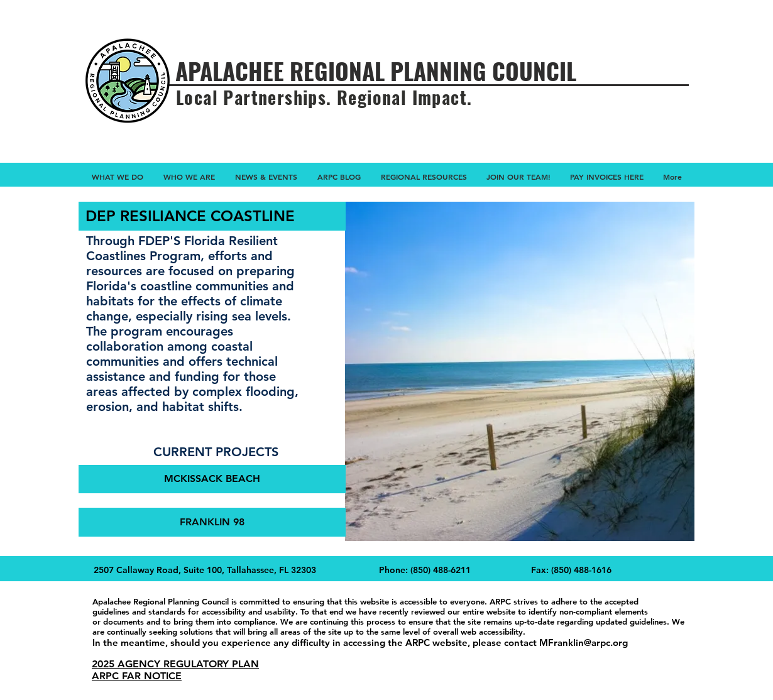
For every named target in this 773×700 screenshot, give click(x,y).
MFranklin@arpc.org (584, 643)
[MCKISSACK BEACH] (212, 479)
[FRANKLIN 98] (212, 522)
